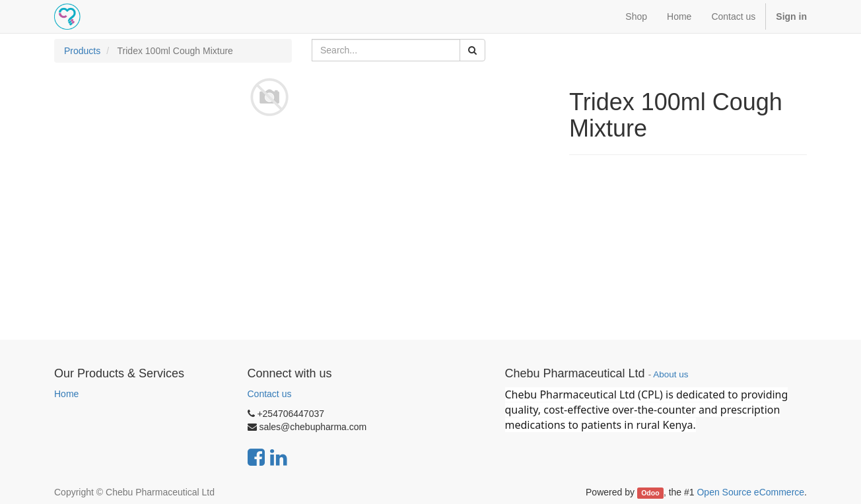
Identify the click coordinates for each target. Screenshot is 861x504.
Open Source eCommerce (750, 492)
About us (671, 374)
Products (82, 51)
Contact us (270, 394)
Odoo (650, 493)
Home (66, 394)
